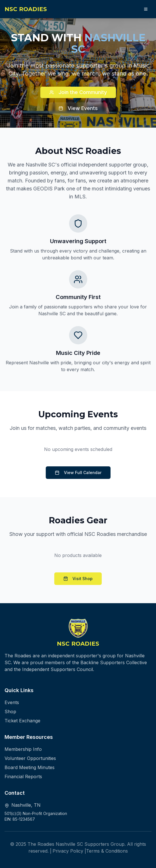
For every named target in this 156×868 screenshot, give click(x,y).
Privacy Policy (68, 851)
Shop (10, 712)
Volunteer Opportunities (30, 758)
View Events (78, 108)
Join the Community (78, 92)
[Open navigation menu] (146, 9)
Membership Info (23, 749)
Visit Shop (78, 579)
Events (12, 702)
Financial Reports (23, 776)
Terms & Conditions (107, 851)
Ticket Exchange (22, 721)
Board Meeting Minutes (30, 767)
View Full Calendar (78, 472)
